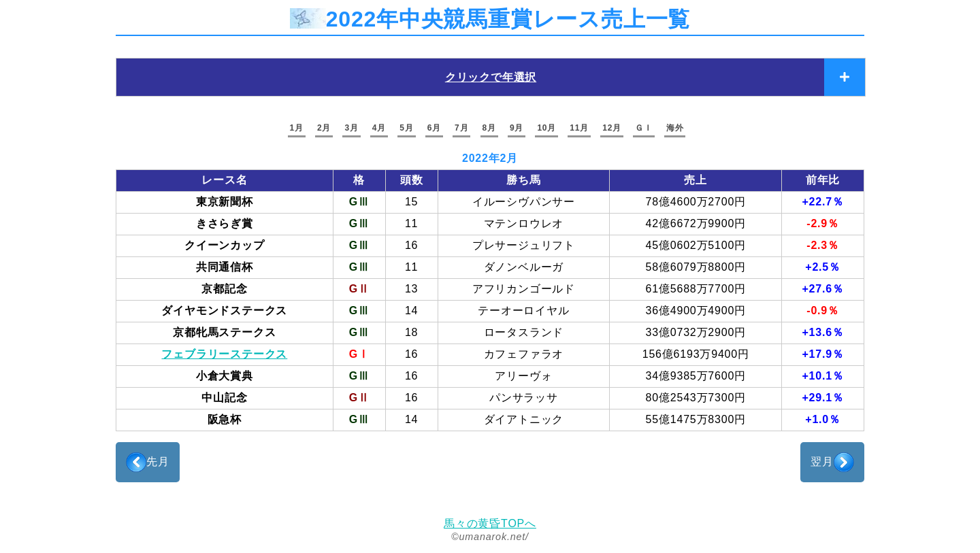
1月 (297, 128)
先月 (148, 462)
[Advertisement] (490, 473)
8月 (489, 128)
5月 (406, 128)
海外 (675, 128)
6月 (434, 128)
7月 (461, 128)
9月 (517, 128)
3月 (351, 128)
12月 (612, 128)
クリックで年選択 (491, 77)
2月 (324, 128)
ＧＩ (644, 128)
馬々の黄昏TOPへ (490, 523)
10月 (546, 128)
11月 (579, 128)
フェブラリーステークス (224, 354)
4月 (379, 128)
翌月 (832, 462)
